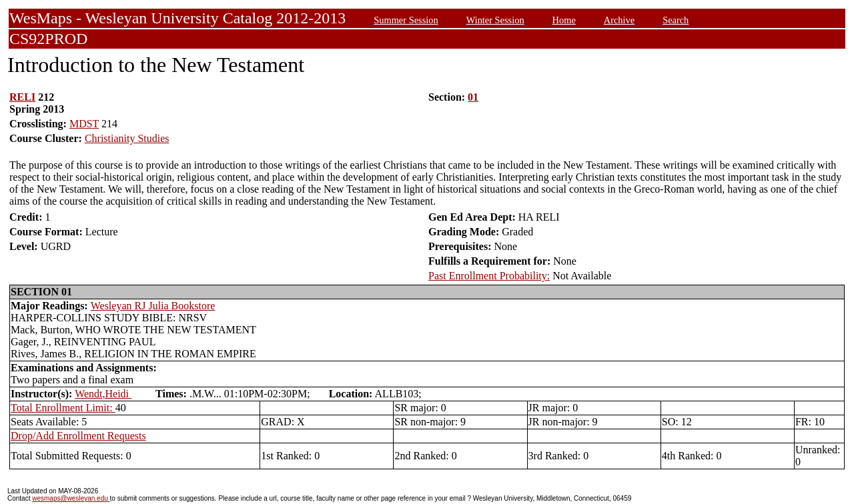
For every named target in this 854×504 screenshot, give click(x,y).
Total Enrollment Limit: (63, 408)
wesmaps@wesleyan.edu (71, 498)
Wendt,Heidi (103, 394)
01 (473, 97)
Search (676, 20)
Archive (619, 20)
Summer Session (406, 20)
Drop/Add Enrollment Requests (78, 436)
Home (564, 20)
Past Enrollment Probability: (489, 276)
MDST (84, 124)
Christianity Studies (127, 138)
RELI (22, 97)
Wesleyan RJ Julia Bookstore (153, 306)
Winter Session (495, 20)
